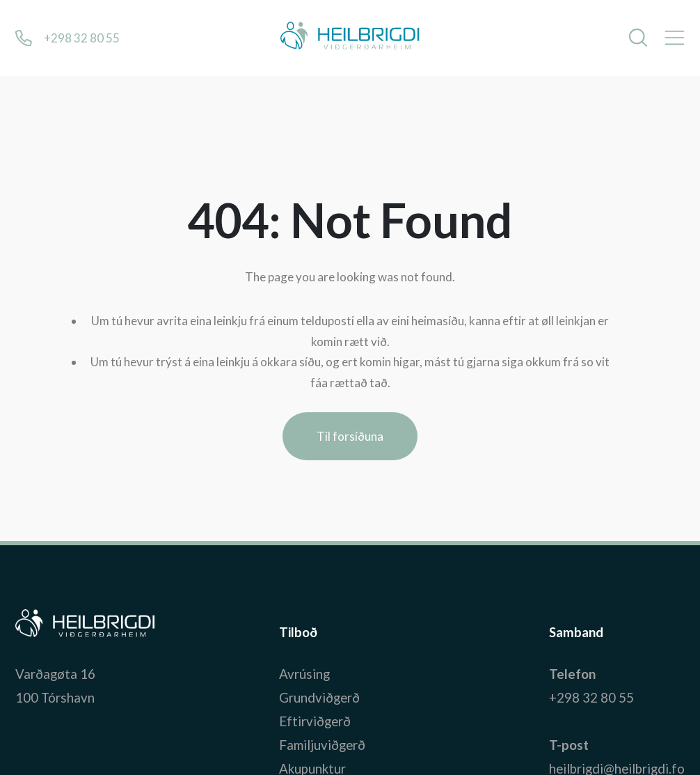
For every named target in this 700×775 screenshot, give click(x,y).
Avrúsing (304, 674)
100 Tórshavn (55, 698)
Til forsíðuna (350, 436)
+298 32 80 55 (591, 698)
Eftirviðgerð (315, 721)
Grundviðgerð (319, 698)
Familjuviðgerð (322, 745)
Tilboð (298, 633)
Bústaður (43, 633)
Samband (576, 633)
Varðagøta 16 (55, 674)
